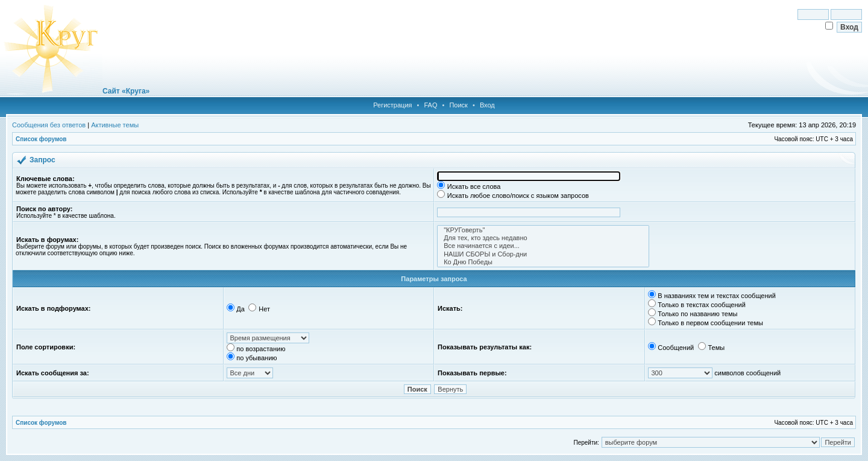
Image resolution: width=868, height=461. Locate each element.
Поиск (458, 105)
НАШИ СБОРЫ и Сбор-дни (543, 254)
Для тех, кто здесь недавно (543, 238)
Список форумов (41, 139)
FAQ (430, 105)
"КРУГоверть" (543, 230)
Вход (487, 105)
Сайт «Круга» (126, 91)
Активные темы (115, 125)
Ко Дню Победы (543, 262)
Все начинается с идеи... (543, 246)
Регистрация (392, 105)
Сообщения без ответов (49, 125)
